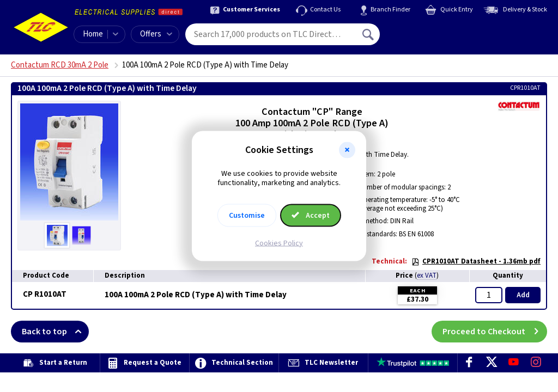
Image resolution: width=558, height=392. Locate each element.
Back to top (55, 332)
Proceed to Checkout (495, 332)
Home (93, 34)
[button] (347, 150)
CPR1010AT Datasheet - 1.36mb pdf (476, 261)
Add (523, 295)
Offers (156, 34)
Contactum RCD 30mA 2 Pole (60, 65)
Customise (247, 215)
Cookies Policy (279, 243)
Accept (311, 215)
